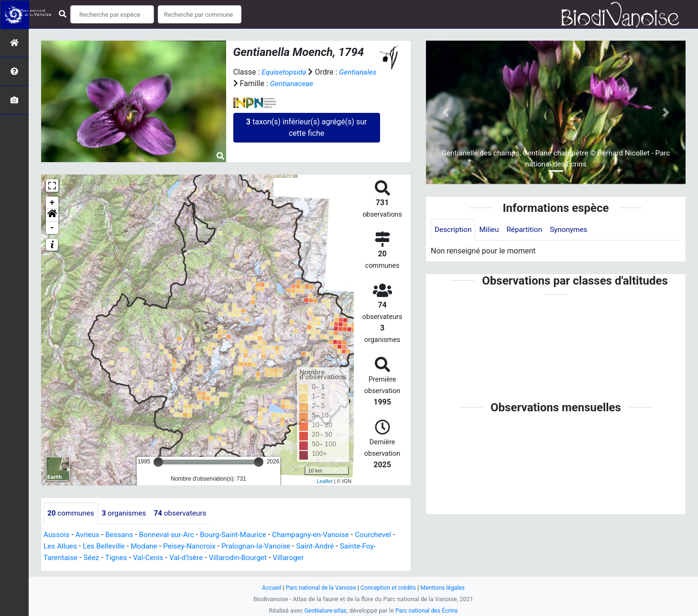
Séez (93, 558)
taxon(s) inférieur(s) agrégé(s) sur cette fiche (307, 127)
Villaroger (298, 558)
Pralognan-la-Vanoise (268, 546)
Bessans (122, 535)
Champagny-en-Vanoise (322, 535)
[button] (52, 215)
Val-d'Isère (192, 558)
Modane (152, 546)
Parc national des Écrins (428, 610)
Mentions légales (446, 588)
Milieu (491, 230)
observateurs (185, 513)
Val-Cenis (152, 558)
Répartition (528, 230)
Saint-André (331, 546)
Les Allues (65, 546)
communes (72, 513)
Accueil (268, 588)
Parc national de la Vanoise (319, 588)
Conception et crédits (389, 588)
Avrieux (89, 535)
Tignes (119, 558)
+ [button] (52, 203)
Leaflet (324, 481)
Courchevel (387, 535)
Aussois (57, 535)
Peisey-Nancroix (200, 546)
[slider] (158, 462)
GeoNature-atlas (324, 610)
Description (454, 230)
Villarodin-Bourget (245, 558)
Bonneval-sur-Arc (171, 535)
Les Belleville (110, 546)
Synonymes (574, 230)
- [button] (52, 228)
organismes (127, 513)
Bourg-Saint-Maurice (241, 535)
